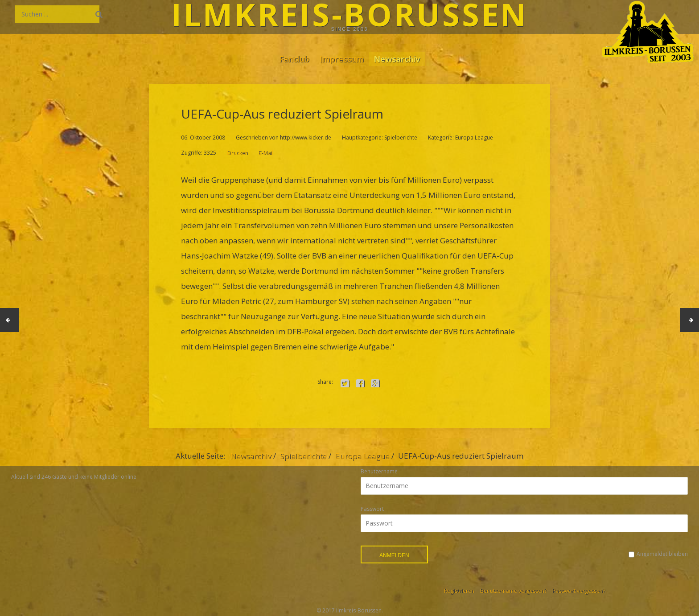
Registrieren (459, 591)
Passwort (372, 509)
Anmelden (394, 555)
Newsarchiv (400, 58)
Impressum (342, 58)
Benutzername (379, 471)
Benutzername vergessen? (513, 591)
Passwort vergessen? (579, 591)
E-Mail (266, 153)
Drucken (237, 153)
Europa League (362, 456)
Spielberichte (303, 456)
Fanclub (291, 58)
